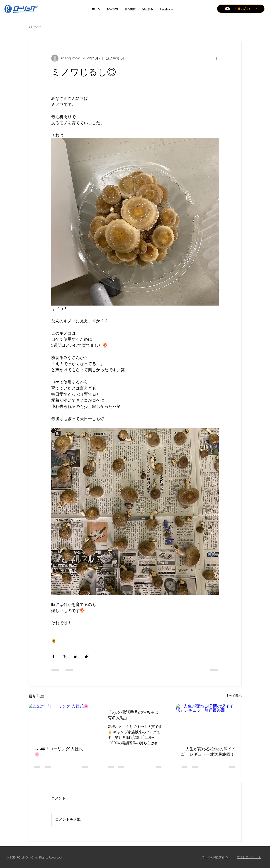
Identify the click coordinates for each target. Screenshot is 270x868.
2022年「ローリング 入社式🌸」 (58, 752)
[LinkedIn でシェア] (76, 656)
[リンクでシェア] (87, 656)
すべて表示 (234, 696)
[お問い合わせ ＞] (241, 9)
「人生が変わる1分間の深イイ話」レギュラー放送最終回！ (209, 752)
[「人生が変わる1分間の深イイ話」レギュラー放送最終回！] (209, 722)
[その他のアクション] (216, 58)
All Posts (35, 27)
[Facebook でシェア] (53, 656)
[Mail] (228, 9)
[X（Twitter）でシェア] (64, 656)
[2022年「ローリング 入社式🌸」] (62, 722)
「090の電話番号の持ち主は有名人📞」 (133, 715)
